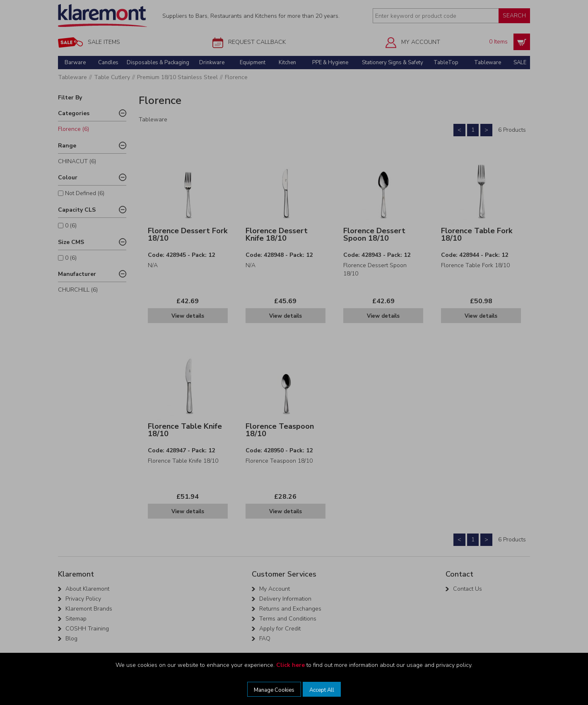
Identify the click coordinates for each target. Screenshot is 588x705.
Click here (290, 665)
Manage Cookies (274, 690)
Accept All (322, 690)
